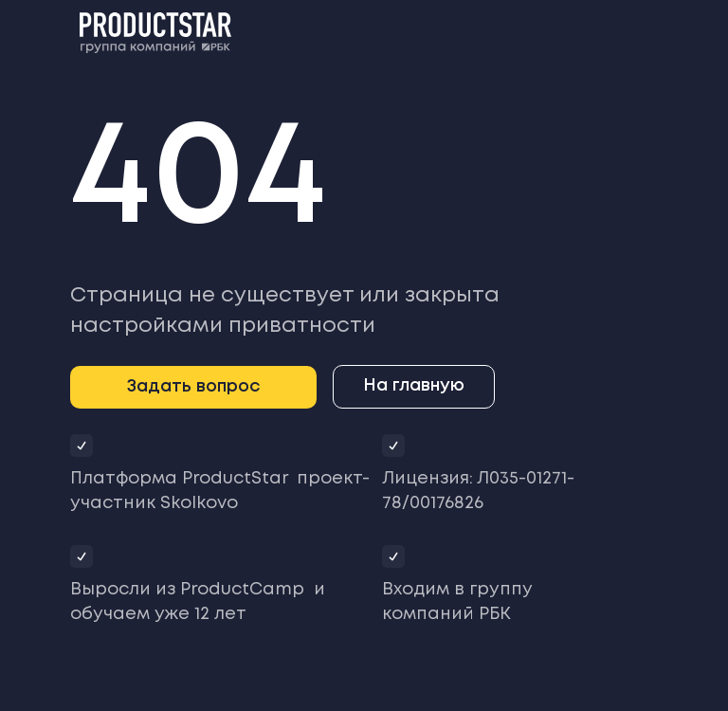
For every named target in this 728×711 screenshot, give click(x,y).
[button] (193, 387)
